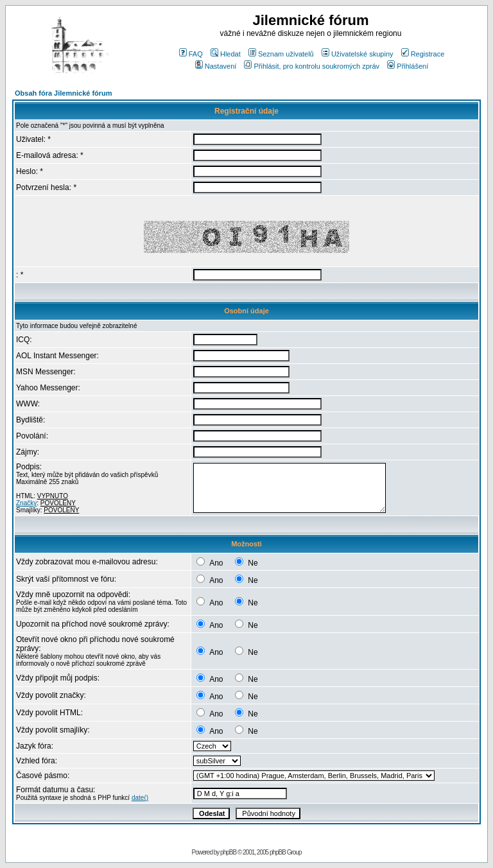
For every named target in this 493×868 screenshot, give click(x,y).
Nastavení (216, 66)
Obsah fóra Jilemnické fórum (64, 93)
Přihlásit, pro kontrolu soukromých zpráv (312, 66)
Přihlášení (408, 66)
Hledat (226, 54)
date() (140, 798)
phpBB (228, 852)
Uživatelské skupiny (358, 54)
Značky (26, 503)
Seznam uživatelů (281, 54)
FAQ (191, 54)
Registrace (423, 54)
